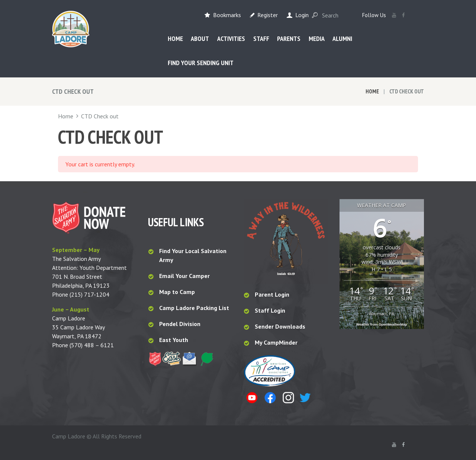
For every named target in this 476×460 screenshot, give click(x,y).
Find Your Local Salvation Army (193, 255)
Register (268, 15)
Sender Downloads (280, 326)
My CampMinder (276, 342)
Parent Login (272, 294)
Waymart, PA (382, 314)
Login (302, 15)
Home (372, 91)
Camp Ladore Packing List (195, 308)
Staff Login (270, 310)
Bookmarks (227, 15)
